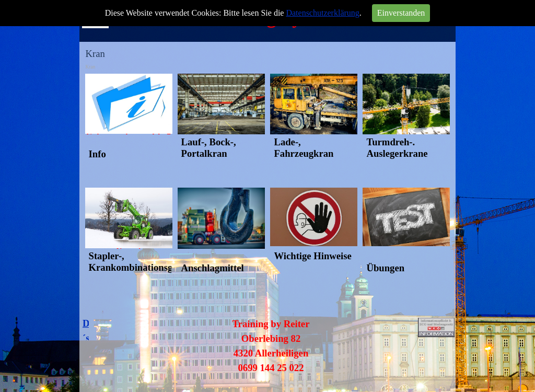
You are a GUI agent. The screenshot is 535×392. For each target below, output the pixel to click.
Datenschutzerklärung (322, 13)
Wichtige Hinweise (312, 256)
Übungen (385, 268)
